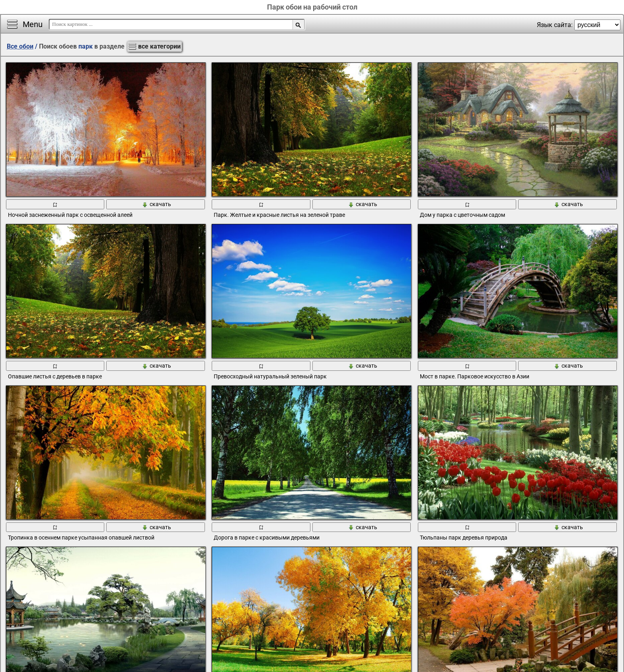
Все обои (20, 46)
